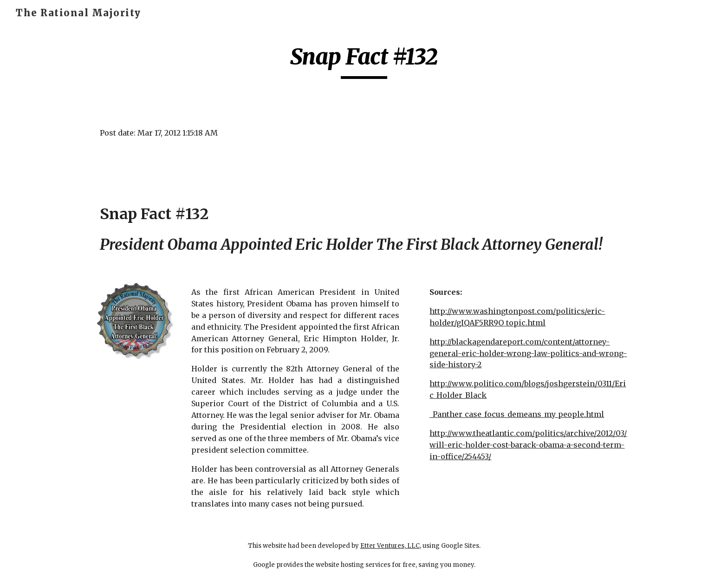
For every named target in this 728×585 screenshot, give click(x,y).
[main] (364, 61)
